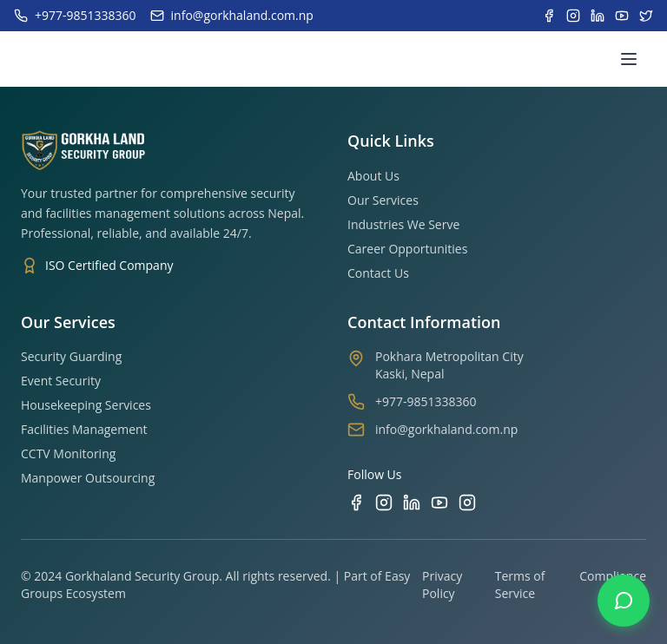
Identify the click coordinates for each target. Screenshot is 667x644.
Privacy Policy (442, 585)
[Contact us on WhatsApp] (624, 601)
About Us (373, 176)
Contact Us (378, 273)
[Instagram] (384, 503)
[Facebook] (356, 503)
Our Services (383, 200)
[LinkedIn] (412, 503)
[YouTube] (439, 503)
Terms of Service (520, 585)
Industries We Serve (403, 224)
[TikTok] (467, 503)
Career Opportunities (407, 249)
